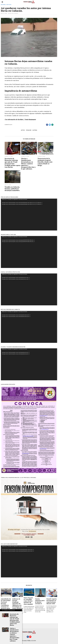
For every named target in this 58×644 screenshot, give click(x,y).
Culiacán (29, 130)
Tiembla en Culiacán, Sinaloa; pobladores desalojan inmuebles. (12, 189)
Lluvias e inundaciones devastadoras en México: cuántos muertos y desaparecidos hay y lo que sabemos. (28, 164)
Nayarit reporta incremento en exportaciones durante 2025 (52, 601)
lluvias (35, 130)
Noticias (9, 5)
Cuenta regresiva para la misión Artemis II (40, 601)
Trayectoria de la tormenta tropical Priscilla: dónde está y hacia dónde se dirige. (45, 162)
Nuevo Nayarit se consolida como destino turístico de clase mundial (28, 601)
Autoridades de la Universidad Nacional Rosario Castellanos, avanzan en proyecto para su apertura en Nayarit (6, 605)
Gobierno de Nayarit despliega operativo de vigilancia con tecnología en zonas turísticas (18, 604)
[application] (29, 215)
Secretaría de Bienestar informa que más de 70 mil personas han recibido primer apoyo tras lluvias (13, 163)
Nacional (3, 5)
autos (23, 130)
